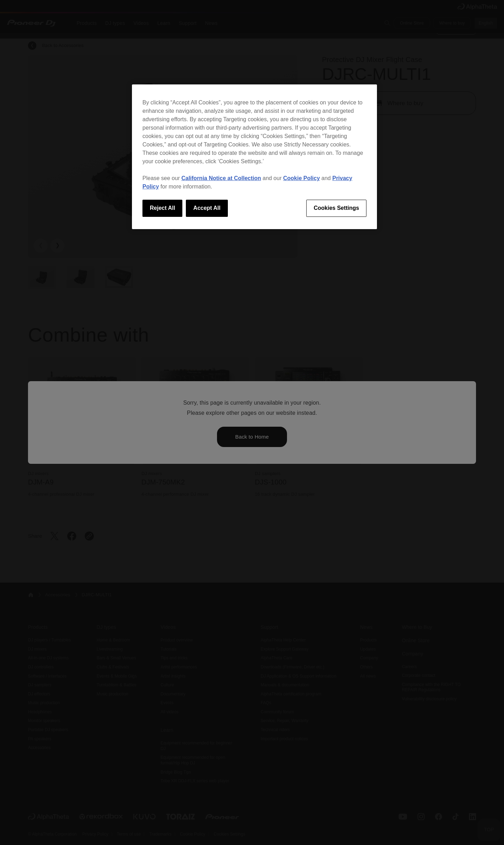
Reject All (162, 208)
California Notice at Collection (221, 178)
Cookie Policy (302, 178)
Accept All (207, 208)
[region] (254, 157)
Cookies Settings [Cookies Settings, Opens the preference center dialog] (336, 208)
